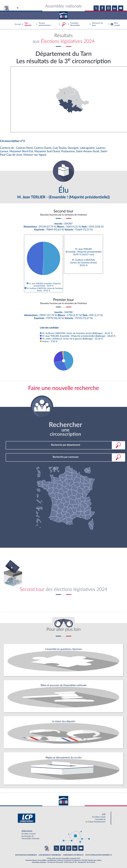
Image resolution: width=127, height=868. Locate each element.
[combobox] (65, 445)
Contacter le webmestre (73, 860)
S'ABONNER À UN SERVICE (73, 855)
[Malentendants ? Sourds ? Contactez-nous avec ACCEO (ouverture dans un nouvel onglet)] (46, 848)
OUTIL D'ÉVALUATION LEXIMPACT (98, 855)
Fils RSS (84, 860)
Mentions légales (31, 860)
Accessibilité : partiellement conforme (51, 860)
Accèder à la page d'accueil (63, 15)
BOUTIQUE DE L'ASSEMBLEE (26, 855)
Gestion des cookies (95, 860)
